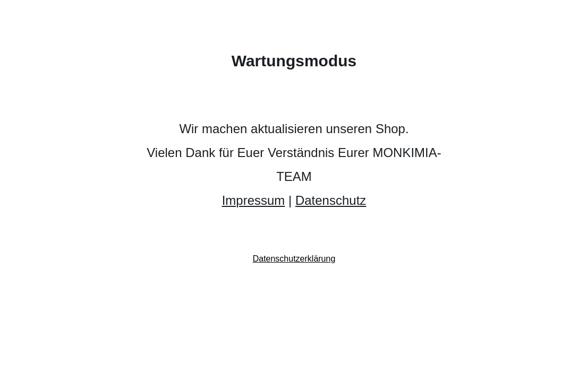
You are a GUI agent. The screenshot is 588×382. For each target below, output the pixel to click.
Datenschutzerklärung (294, 259)
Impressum (254, 200)
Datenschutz (331, 200)
